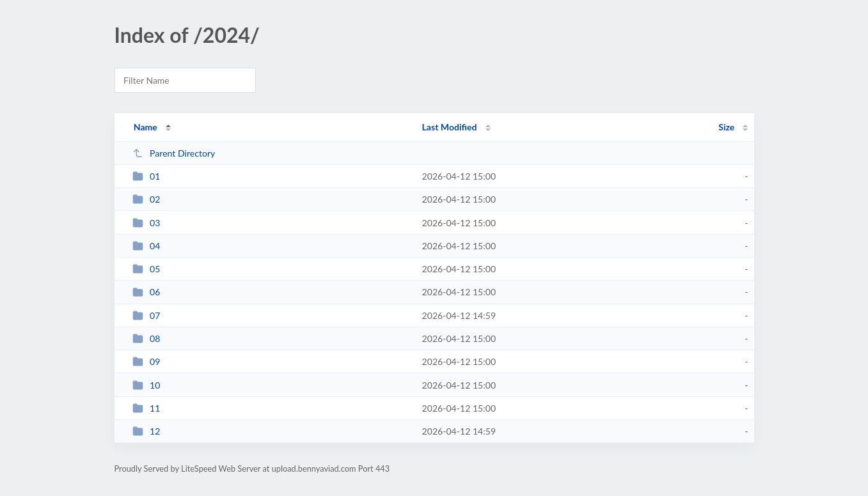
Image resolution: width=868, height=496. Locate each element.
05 (146, 269)
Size (726, 127)
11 (146, 408)
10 (146, 385)
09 (146, 361)
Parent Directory (174, 153)
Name (146, 127)
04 (146, 246)
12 (146, 431)
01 (146, 176)
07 (146, 315)
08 (146, 338)
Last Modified (450, 127)
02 (146, 199)
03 (146, 223)
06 (146, 292)
